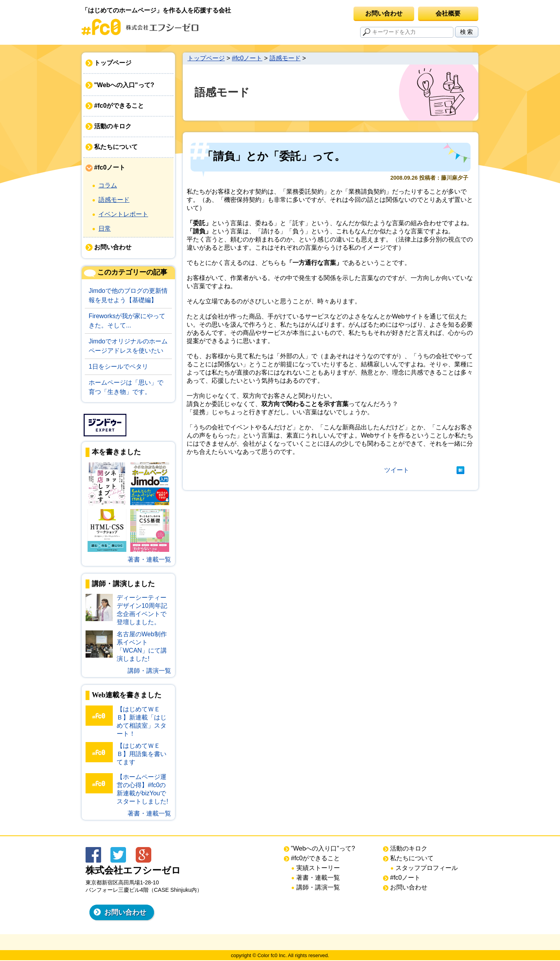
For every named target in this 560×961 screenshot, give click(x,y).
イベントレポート (123, 214)
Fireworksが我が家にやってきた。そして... (127, 321)
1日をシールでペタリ (118, 367)
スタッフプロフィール (427, 868)
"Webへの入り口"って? (323, 848)
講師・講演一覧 (149, 671)
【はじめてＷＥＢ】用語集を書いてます (142, 754)
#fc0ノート (110, 167)
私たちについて (116, 147)
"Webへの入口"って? (124, 85)
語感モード (114, 200)
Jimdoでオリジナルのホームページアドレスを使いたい (128, 346)
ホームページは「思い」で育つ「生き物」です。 (126, 387)
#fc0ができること (119, 106)
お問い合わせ (384, 13)
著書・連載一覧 (149, 559)
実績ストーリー (318, 868)
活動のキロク (113, 126)
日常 (105, 228)
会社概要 (448, 13)
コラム (108, 185)
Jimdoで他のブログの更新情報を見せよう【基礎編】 (128, 295)
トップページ (113, 63)
